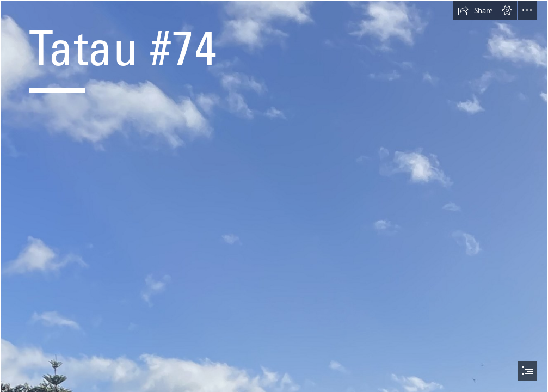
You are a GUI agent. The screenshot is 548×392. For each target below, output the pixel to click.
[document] (274, 196)
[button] (475, 10)
